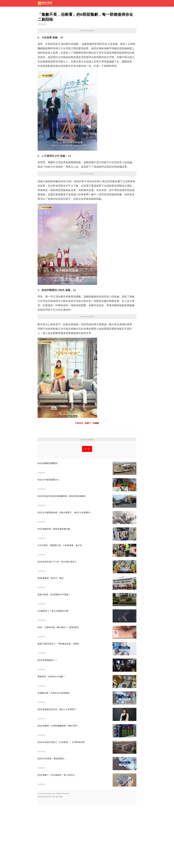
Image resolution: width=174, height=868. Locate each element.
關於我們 (41, 859)
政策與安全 (48, 859)
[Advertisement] (87, 335)
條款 (54, 859)
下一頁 (87, 511)
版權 (61, 859)
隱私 (58, 859)
